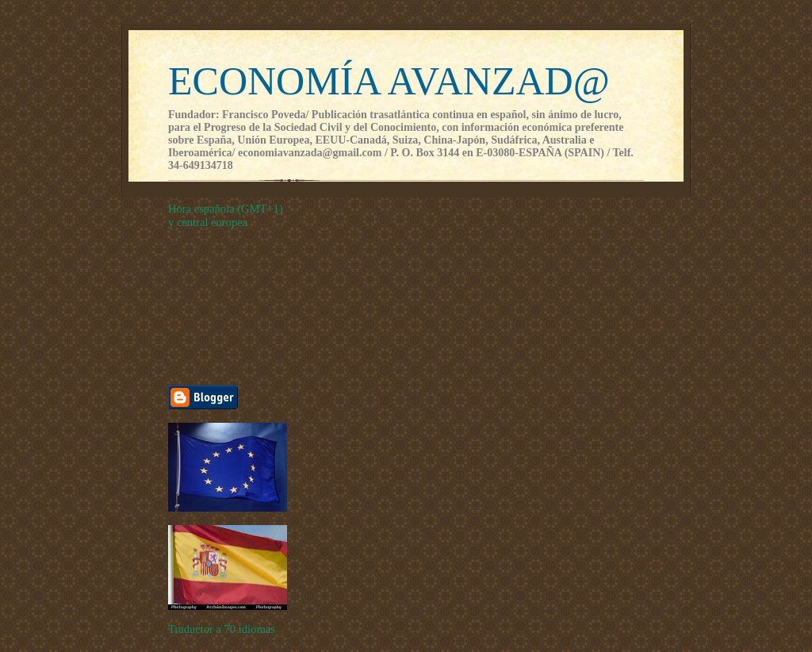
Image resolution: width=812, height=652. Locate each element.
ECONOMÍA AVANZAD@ (389, 81)
